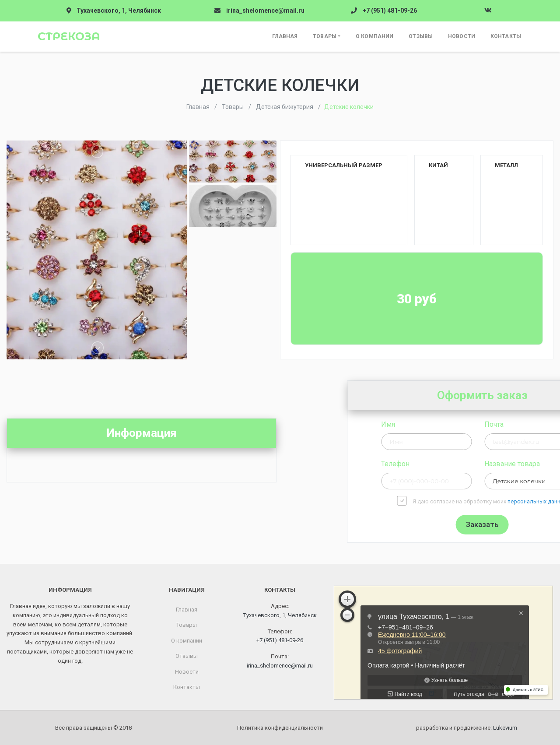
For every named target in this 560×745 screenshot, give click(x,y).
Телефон (456, 464)
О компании (374, 36)
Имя (449, 424)
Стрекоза (69, 36)
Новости (462, 36)
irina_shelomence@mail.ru (265, 11)
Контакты (506, 36)
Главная (285, 36)
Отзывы (421, 36)
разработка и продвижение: (467, 728)
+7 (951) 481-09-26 (390, 11)
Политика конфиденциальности (280, 728)
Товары (325, 36)
